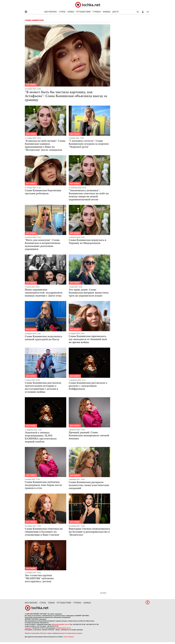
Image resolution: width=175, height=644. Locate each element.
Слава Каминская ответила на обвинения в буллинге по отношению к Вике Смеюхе (44, 532)
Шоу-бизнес (51, 12)
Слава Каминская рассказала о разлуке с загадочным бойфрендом (88, 386)
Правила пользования (32, 633)
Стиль (62, 12)
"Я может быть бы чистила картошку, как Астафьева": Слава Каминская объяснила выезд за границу (66, 96)
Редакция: (28, 628)
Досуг (116, 12)
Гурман (97, 12)
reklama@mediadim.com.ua (60, 624)
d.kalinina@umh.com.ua (63, 628)
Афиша (107, 12)
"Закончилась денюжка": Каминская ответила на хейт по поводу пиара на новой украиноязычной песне (89, 195)
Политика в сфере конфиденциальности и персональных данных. (61, 633)
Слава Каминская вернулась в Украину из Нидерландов (87, 241)
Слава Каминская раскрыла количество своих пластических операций (89, 485)
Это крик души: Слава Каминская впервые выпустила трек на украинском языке (89, 293)
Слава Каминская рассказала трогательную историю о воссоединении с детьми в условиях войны (43, 387)
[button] (143, 12)
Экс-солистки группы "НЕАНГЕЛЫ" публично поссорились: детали (39, 578)
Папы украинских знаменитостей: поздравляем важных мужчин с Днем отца (44, 293)
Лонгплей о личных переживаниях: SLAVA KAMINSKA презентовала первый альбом (41, 437)
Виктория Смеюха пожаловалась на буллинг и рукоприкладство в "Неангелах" (89, 532)
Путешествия (83, 12)
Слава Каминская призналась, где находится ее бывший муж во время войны (88, 339)
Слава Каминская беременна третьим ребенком (43, 192)
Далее (103, 593)
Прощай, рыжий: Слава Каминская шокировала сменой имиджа (89, 435)
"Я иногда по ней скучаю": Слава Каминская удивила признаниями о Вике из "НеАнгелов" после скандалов (45, 145)
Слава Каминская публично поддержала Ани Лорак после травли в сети (43, 485)
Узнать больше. (69, 637)
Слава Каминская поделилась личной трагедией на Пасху (43, 338)
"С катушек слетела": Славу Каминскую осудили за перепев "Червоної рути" (89, 144)
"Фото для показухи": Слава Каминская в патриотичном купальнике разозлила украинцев (43, 244)
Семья (71, 12)
